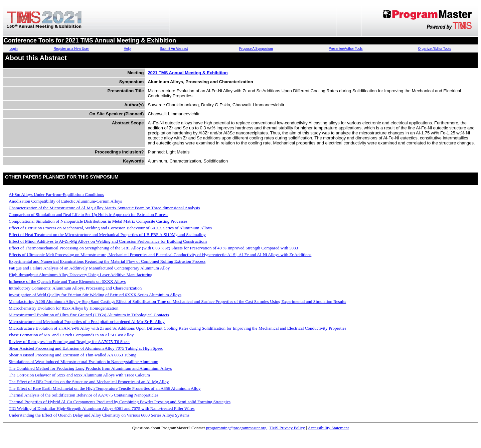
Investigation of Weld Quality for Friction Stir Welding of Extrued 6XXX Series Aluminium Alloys (95, 295)
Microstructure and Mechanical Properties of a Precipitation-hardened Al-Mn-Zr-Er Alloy (87, 321)
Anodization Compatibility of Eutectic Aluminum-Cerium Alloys (65, 201)
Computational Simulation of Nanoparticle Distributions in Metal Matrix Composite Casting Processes (98, 221)
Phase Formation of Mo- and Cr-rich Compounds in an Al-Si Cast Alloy (71, 335)
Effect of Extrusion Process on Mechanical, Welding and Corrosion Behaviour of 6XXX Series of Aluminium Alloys (110, 228)
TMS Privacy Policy (287, 428)
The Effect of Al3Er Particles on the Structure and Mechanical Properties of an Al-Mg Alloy (89, 382)
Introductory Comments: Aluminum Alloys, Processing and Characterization (75, 288)
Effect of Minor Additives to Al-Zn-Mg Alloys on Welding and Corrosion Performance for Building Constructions (108, 241)
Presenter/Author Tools (346, 49)
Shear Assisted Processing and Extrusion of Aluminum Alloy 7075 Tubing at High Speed (86, 348)
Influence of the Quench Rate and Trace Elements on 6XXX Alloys (67, 281)
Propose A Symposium (256, 49)
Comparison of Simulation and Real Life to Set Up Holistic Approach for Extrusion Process (89, 214)
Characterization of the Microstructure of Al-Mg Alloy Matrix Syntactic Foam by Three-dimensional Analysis (104, 208)
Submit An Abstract (174, 49)
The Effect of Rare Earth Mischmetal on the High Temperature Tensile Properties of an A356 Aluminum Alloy (105, 388)
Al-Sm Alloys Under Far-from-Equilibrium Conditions (56, 194)
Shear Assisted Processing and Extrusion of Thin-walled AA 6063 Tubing (72, 355)
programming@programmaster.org (236, 428)
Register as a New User (71, 49)
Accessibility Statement (328, 428)
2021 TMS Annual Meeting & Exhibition (188, 73)
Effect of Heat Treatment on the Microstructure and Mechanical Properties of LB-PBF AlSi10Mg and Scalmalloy (107, 235)
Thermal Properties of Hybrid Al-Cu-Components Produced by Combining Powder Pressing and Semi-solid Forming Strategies (120, 402)
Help (127, 49)
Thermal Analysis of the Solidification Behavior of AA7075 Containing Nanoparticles (84, 395)
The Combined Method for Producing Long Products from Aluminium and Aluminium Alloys (90, 368)
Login (13, 49)
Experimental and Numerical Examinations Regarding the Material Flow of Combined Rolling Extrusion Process (107, 261)
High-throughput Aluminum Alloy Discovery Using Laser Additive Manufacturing (81, 275)
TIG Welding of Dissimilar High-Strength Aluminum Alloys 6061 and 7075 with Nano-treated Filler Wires (102, 408)
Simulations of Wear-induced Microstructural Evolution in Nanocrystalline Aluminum (84, 362)
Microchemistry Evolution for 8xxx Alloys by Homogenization (64, 308)
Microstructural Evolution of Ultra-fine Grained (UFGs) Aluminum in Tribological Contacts (89, 315)
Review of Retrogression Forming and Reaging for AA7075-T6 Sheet (69, 342)
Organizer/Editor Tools (434, 49)
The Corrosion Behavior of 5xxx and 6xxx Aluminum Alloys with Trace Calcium (79, 375)
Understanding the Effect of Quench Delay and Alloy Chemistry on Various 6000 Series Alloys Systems (99, 415)
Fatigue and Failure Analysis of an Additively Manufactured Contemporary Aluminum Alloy (89, 268)
